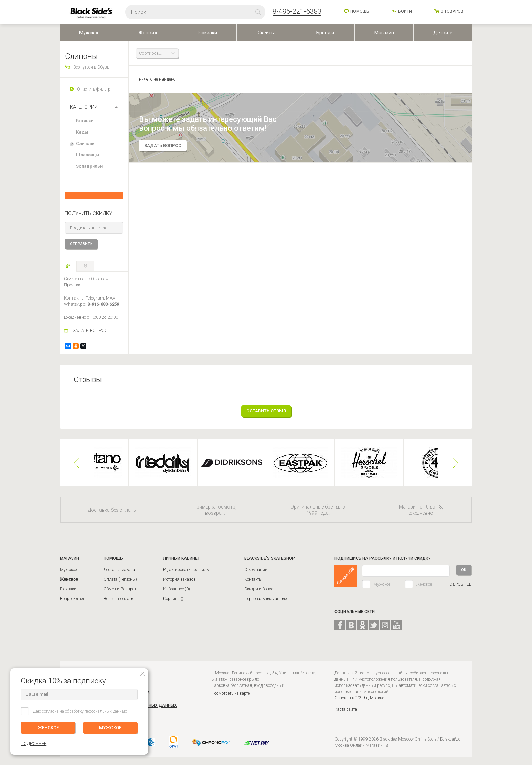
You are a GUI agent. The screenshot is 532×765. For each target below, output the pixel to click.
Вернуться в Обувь (91, 67)
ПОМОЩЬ (113, 558)
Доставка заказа (119, 570)
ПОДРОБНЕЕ (459, 584)
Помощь (360, 11)
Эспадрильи (89, 166)
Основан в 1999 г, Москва (359, 698)
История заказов (179, 579)
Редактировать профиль (186, 570)
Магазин (384, 33)
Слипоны (86, 143)
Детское (443, 33)
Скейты (266, 33)
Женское (148, 33)
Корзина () (173, 599)
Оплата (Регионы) (120, 579)
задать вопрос (163, 145)
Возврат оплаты (119, 599)
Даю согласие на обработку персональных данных (80, 711)
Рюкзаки (207, 33)
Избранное (177, 589)
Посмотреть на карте (231, 693)
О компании (256, 570)
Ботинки (85, 121)
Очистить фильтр (94, 89)
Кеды (82, 132)
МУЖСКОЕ (110, 728)
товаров (452, 11)
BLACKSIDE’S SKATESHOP (270, 558)
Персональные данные (265, 599)
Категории (84, 107)
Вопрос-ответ (72, 599)
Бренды (325, 33)
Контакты (253, 579)
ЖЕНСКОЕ (48, 728)
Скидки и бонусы (260, 589)
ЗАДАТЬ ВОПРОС (90, 330)
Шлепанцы (88, 155)
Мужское (89, 33)
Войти (405, 11)
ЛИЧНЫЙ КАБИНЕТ (182, 558)
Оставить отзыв (266, 411)
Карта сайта (346, 709)
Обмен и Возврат (120, 589)
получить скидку (88, 213)
